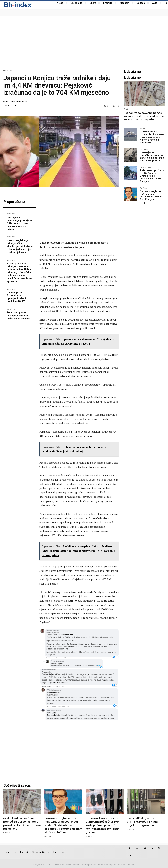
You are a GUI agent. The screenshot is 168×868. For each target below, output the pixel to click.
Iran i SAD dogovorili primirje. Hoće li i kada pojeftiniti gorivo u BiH (143, 822)
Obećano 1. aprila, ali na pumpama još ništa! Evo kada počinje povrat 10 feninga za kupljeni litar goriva (103, 825)
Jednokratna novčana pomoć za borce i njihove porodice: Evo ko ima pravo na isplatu (144, 116)
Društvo (8, 71)
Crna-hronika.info (19, 101)
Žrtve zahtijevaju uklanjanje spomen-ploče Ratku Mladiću (18, 316)
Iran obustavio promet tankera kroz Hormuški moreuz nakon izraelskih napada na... (152, 137)
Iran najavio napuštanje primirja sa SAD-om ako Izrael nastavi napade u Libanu (20, 223)
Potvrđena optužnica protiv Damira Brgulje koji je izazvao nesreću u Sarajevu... (152, 176)
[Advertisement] (84, 42)
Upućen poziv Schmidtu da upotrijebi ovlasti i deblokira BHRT (17, 297)
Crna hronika (146, 167)
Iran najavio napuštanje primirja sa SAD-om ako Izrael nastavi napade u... (152, 157)
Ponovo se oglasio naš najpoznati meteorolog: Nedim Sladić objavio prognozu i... (151, 197)
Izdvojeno (11, 214)
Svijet (142, 129)
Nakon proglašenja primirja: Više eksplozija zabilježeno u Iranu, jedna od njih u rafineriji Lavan (20, 246)
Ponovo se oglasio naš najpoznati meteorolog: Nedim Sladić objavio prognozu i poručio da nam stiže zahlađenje (62, 825)
